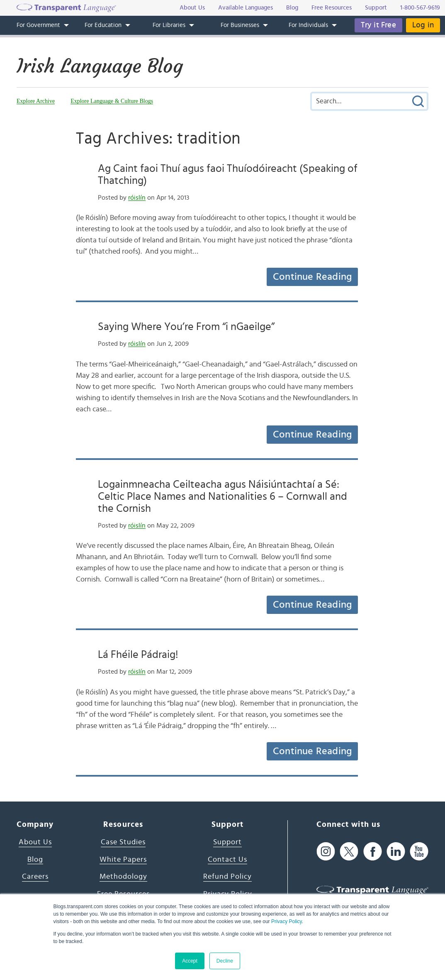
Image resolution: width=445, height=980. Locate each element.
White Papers (123, 860)
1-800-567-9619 (420, 8)
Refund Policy (227, 877)
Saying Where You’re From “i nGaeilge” (186, 327)
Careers (35, 877)
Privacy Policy (287, 921)
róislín (137, 198)
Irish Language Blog (100, 66)
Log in (423, 25)
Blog (35, 860)
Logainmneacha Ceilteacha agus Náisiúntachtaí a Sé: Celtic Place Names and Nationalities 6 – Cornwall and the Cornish (222, 496)
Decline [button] (225, 961)
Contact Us (227, 860)
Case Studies (123, 842)
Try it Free (378, 25)
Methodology (123, 877)
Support (227, 842)
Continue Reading (312, 277)
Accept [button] (190, 961)
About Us (35, 842)
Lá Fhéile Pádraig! (138, 655)
